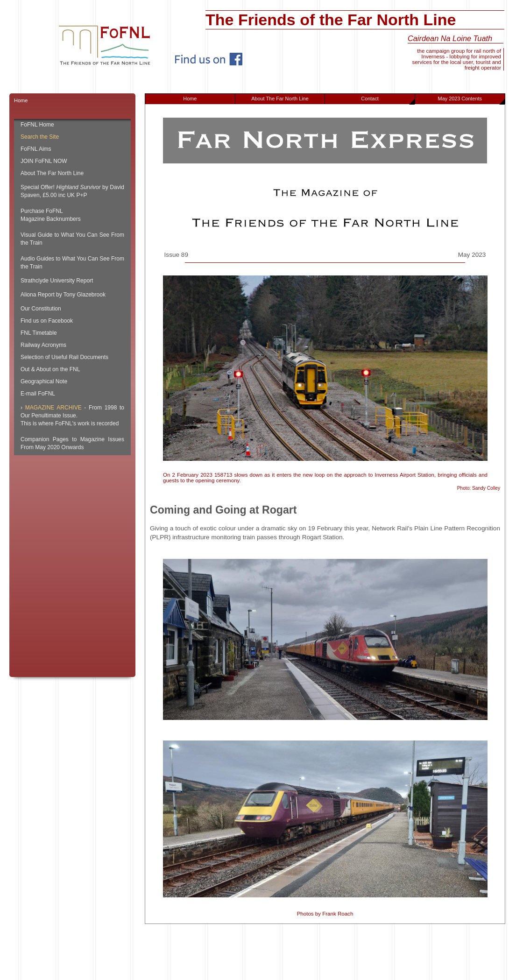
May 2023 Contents (471, 100)
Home (190, 99)
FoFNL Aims (36, 149)
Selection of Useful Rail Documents (64, 357)
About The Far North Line (280, 99)
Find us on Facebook (47, 321)
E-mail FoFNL (38, 394)
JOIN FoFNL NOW (44, 161)
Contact (388, 100)
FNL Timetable (39, 333)
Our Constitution (41, 309)
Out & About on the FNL (50, 369)
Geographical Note (44, 381)
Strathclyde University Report (57, 281)
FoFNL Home (37, 125)
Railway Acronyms (43, 345)
